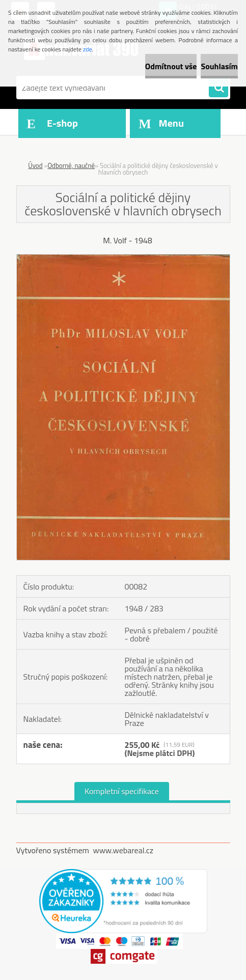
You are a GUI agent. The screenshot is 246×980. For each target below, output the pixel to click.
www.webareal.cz (123, 850)
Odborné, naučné (71, 165)
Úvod (35, 165)
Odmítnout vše (171, 66)
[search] (218, 88)
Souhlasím (219, 66)
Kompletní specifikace (122, 791)
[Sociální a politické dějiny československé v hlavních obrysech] (123, 259)
